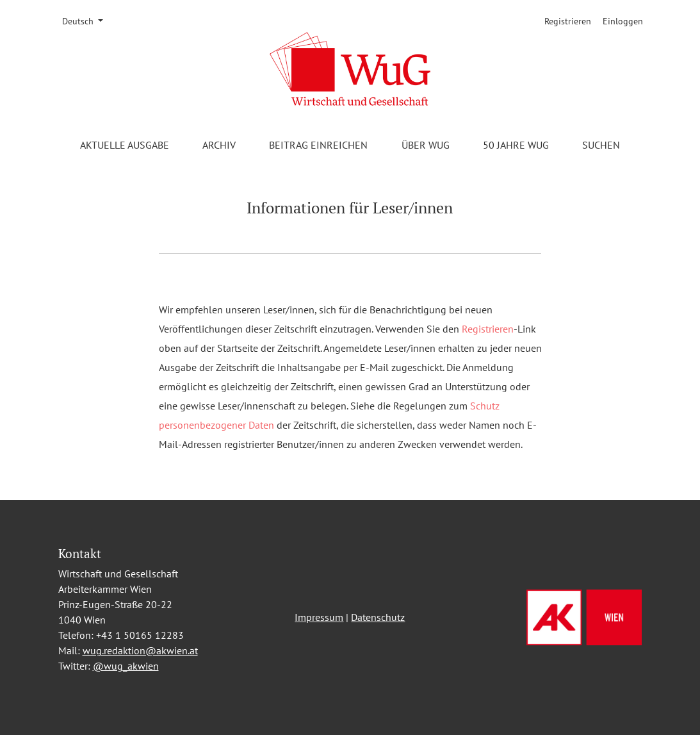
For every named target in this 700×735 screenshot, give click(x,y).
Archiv (219, 145)
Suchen (601, 145)
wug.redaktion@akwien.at (140, 650)
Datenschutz (378, 617)
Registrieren (568, 21)
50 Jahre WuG (516, 145)
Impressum (319, 617)
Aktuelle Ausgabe (125, 145)
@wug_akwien (126, 666)
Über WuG (426, 145)
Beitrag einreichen (318, 145)
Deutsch (87, 21)
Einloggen (623, 21)
